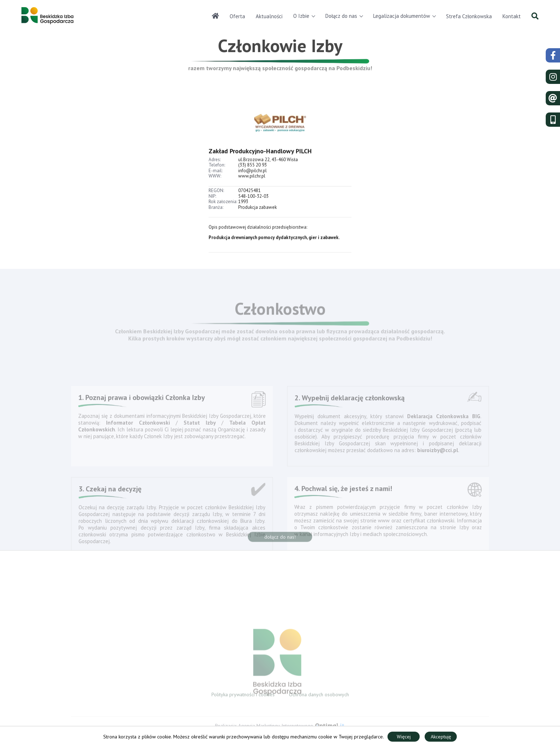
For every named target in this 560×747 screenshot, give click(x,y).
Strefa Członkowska (469, 16)
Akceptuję (441, 737)
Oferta (237, 16)
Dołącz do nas (341, 16)
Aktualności (269, 16)
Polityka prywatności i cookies (243, 697)
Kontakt (512, 16)
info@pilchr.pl (252, 178)
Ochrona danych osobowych (319, 697)
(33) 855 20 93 (252, 173)
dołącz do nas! (280, 539)
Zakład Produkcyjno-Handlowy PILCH (260, 159)
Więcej (404, 737)
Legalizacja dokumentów (402, 16)
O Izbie (301, 16)
